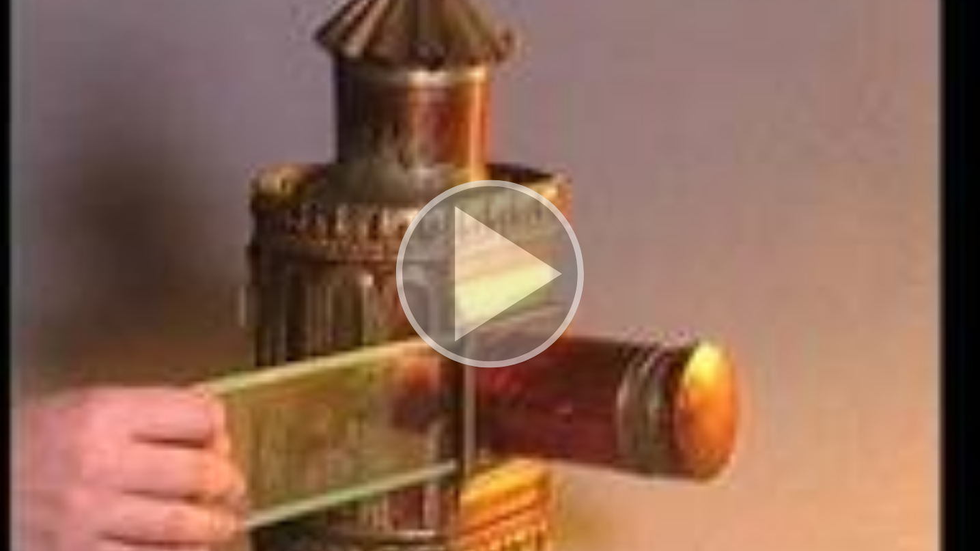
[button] (490, 276)
